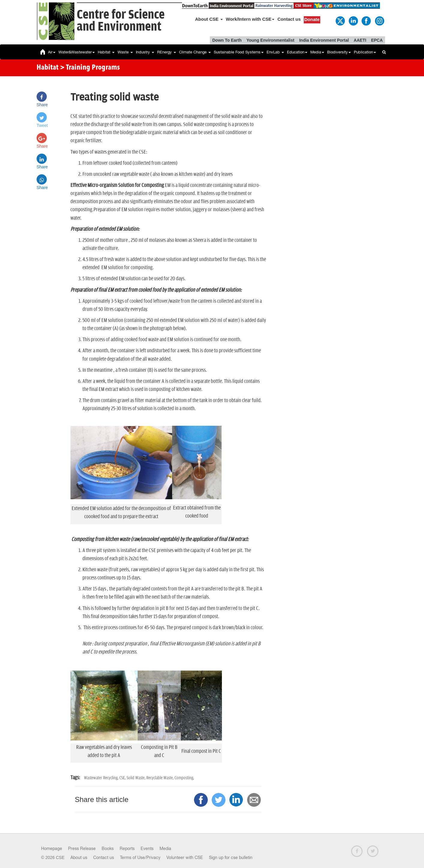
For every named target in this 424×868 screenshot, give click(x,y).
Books (108, 848)
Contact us (289, 19)
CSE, (123, 778)
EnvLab (275, 52)
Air (52, 52)
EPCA (377, 40)
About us (79, 857)
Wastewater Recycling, (102, 778)
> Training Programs (90, 68)
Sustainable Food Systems (239, 52)
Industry (145, 52)
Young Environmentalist (270, 40)
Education (297, 52)
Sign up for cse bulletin (231, 857)
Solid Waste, (136, 778)
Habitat (106, 52)
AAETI (360, 40)
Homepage (52, 848)
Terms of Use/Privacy (140, 857)
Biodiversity (339, 52)
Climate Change (195, 52)
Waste (125, 52)
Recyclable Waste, (160, 778)
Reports (127, 848)
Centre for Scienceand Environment (121, 21)
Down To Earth (227, 40)
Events (147, 848)
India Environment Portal (324, 40)
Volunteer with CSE (185, 857)
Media (317, 52)
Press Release (82, 848)
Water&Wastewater (77, 52)
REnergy (167, 52)
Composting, (184, 778)
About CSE (209, 19)
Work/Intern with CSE (250, 19)
